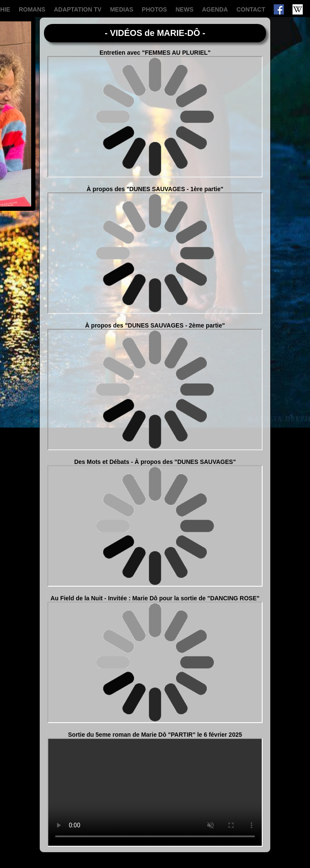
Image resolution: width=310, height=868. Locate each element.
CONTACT (251, 9)
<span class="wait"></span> (155, 117)
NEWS (184, 9)
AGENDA (215, 9)
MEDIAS (122, 9)
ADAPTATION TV (77, 9)
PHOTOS (154, 9)
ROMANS (32, 9)
